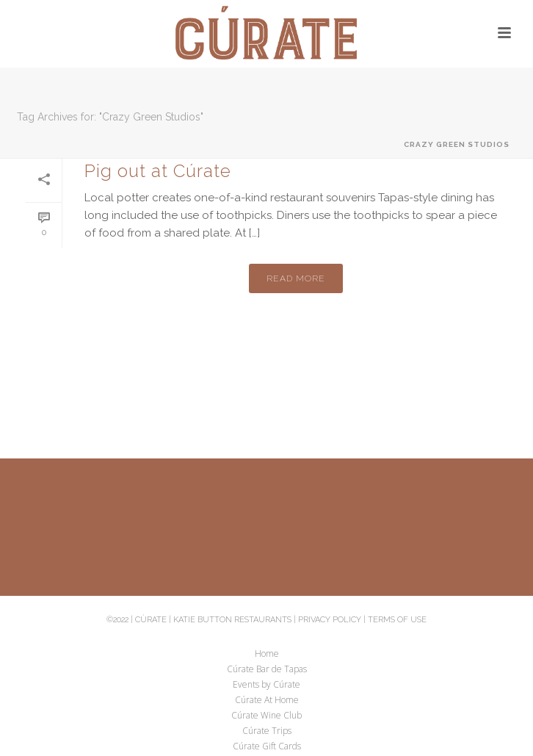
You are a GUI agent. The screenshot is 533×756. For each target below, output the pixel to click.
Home (267, 654)
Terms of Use (397, 620)
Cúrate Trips (267, 731)
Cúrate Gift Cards (267, 746)
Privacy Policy (330, 620)
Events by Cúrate (266, 685)
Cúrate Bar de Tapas (267, 669)
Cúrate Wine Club (266, 716)
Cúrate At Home (267, 700)
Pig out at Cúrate (158, 171)
